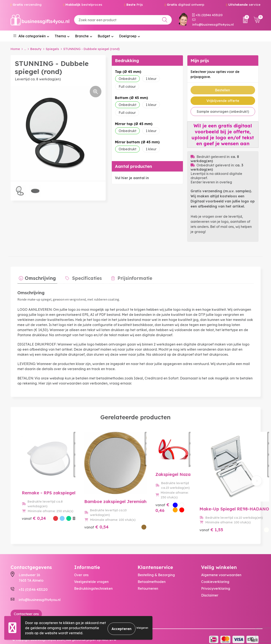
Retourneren (148, 583)
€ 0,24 (29, 521)
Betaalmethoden (152, 576)
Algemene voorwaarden (221, 569)
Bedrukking (127, 61)
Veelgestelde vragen (91, 576)
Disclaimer (210, 589)
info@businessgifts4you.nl (213, 22)
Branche (82, 36)
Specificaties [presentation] (82, 277)
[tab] (36, 278)
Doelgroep (128, 36)
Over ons (81, 569)
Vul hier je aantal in (132, 178)
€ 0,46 (152, 518)
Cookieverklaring (215, 576)
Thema (60, 36)
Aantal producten (133, 166)
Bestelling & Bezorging (156, 569)
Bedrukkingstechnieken (93, 583)
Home (15, 49)
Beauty (36, 49)
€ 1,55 (211, 518)
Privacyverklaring (216, 583)
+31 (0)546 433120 (207, 15)
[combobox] (123, 20)
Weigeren (142, 628)
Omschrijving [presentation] (39, 277)
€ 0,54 (93, 518)
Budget (104, 36)
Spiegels (52, 49)
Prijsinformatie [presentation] (127, 277)
